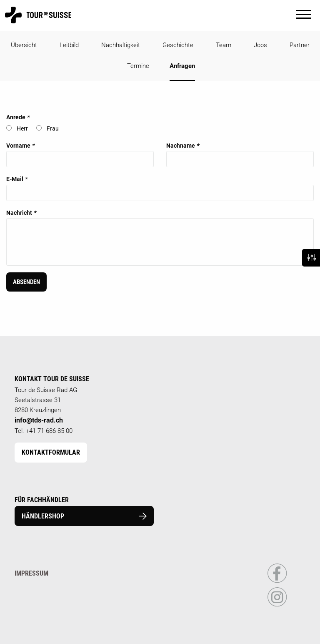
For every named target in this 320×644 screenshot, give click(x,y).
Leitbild (69, 45)
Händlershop (84, 516)
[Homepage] (38, 20)
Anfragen (182, 66)
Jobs (260, 45)
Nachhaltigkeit (121, 45)
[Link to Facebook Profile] (277, 581)
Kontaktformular (51, 452)
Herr (22, 128)
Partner (300, 45)
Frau (53, 128)
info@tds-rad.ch (39, 420)
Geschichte (178, 45)
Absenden (26, 282)
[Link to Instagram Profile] (277, 605)
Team (224, 45)
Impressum (31, 573)
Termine (138, 66)
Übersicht (24, 45)
